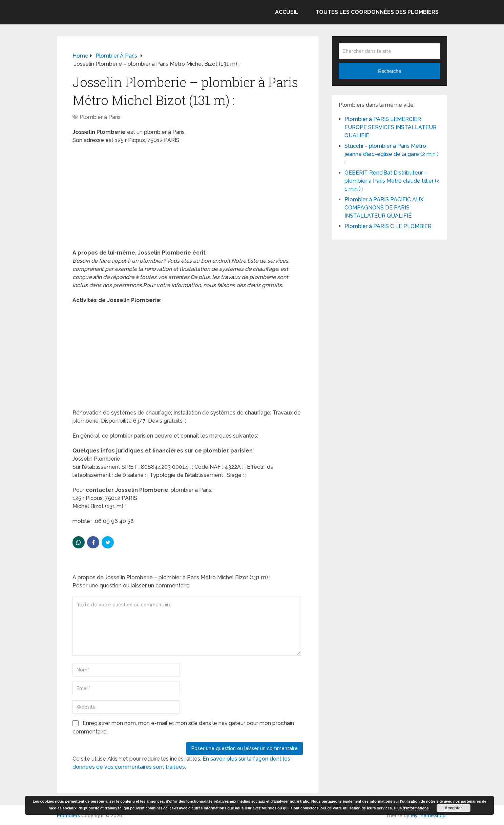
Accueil (287, 12)
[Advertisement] (188, 199)
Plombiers (68, 816)
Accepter (453, 808)
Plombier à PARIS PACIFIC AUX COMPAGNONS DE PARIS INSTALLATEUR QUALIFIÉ (384, 208)
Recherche (390, 71)
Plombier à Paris (100, 117)
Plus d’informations (411, 808)
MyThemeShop (428, 816)
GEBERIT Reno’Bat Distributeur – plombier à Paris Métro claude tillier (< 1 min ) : (392, 181)
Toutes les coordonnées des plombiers (377, 12)
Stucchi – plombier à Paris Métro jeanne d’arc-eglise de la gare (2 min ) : (392, 154)
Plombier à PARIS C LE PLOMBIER (388, 226)
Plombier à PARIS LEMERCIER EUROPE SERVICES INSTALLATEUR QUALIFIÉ (391, 127)
